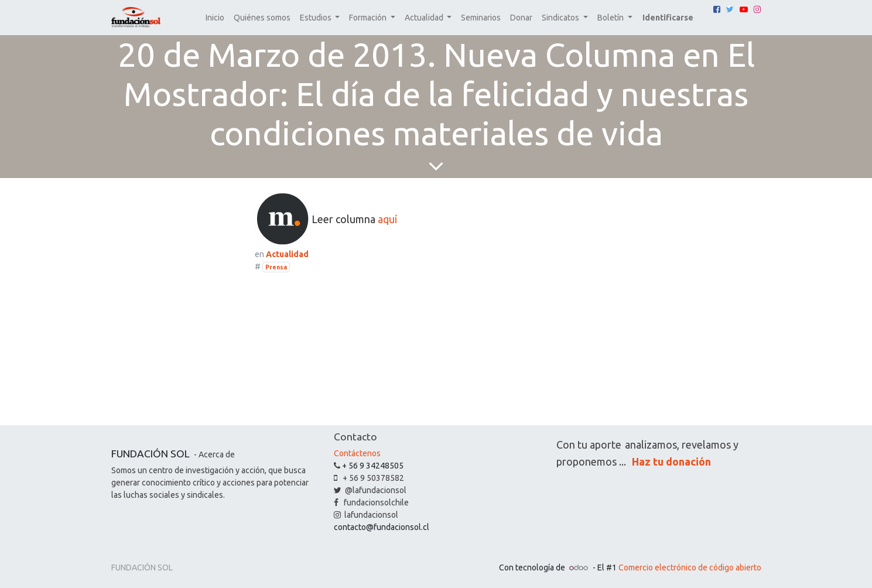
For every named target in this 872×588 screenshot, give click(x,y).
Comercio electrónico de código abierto (690, 568)
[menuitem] (215, 18)
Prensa (276, 267)
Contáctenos (357, 453)
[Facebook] (717, 9)
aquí (387, 218)
